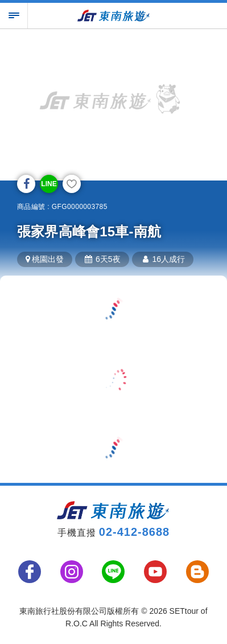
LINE (49, 184)
